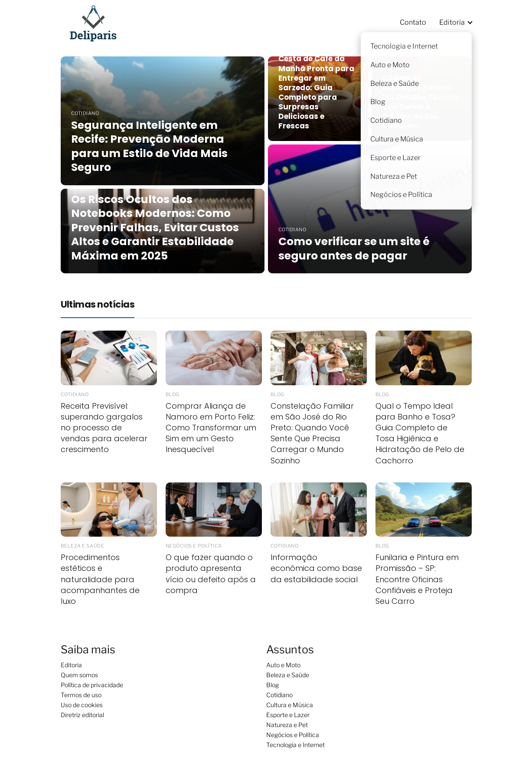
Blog (273, 685)
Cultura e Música (290, 705)
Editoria (452, 22)
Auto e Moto (283, 665)
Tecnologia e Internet (295, 745)
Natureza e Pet (287, 725)
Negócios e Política (293, 735)
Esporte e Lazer (288, 715)
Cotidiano (279, 695)
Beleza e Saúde (288, 675)
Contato (413, 22)
